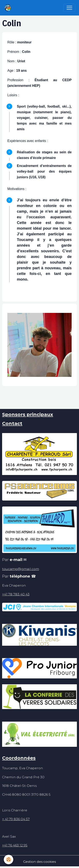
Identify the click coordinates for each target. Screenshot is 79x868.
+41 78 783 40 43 (16, 594)
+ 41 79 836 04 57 (16, 819)
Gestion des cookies (39, 862)
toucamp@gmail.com (21, 569)
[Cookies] (9, 860)
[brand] (9, 8)
